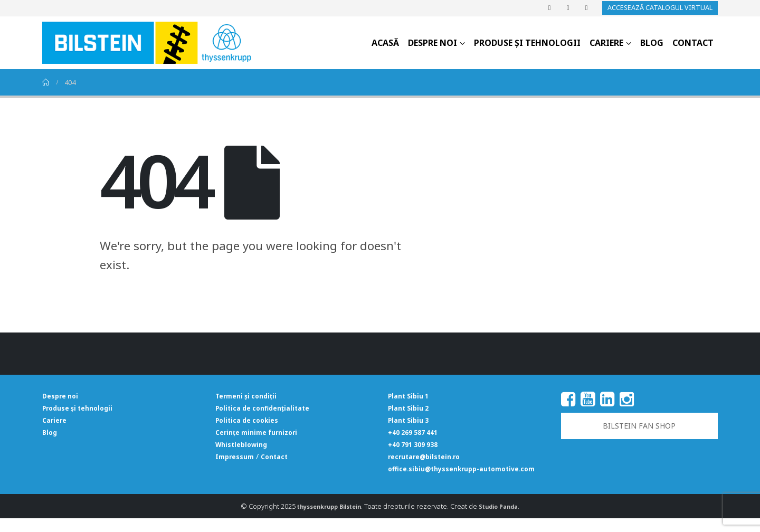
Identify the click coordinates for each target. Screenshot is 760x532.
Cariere (606, 43)
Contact (693, 43)
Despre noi (433, 43)
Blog (652, 43)
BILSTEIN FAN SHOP (639, 426)
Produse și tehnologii (527, 43)
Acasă (385, 43)
